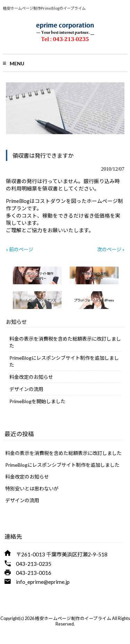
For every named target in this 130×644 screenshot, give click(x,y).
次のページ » (111, 249)
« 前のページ (20, 249)
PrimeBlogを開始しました (37, 401)
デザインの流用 (26, 389)
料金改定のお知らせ (31, 377)
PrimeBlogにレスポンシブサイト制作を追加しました (64, 361)
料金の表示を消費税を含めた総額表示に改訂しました (65, 342)
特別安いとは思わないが (32, 488)
